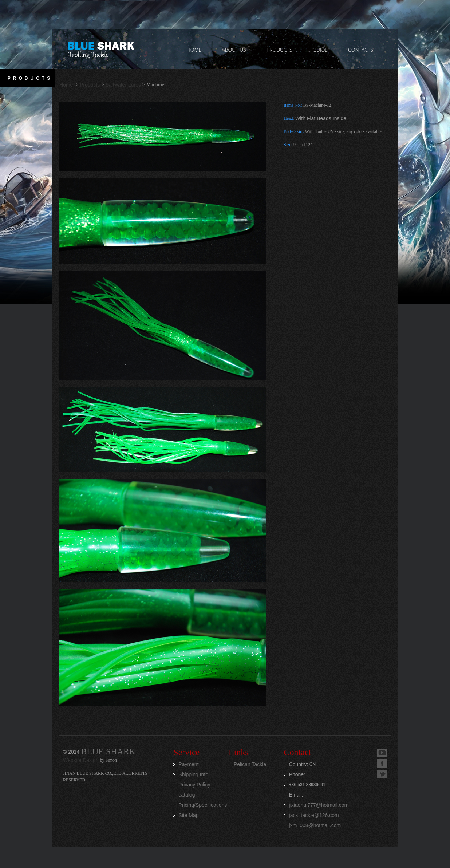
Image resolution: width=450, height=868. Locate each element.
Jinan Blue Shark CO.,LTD (101, 49)
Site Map (188, 815)
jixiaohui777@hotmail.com (319, 805)
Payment (188, 764)
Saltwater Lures (123, 85)
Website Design (82, 760)
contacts (361, 50)
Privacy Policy (194, 785)
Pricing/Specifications (203, 805)
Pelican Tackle (250, 764)
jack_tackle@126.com (314, 815)
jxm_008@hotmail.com (315, 825)
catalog (187, 795)
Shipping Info (193, 774)
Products (90, 85)
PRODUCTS (279, 50)
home (194, 50)
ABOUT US (234, 50)
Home (67, 85)
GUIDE (320, 50)
